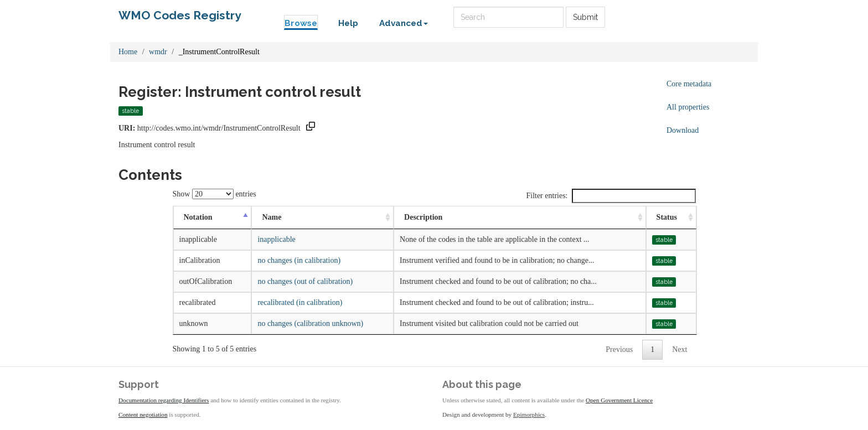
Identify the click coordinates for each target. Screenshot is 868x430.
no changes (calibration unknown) (310, 323)
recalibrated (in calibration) (300, 302)
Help (348, 23)
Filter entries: (611, 196)
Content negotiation (143, 415)
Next (680, 349)
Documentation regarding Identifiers (164, 400)
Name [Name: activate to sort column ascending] (272, 217)
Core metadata (689, 84)
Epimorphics (529, 415)
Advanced (404, 23)
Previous (619, 349)
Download (683, 130)
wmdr (158, 52)
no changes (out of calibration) (305, 281)
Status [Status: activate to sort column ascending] (667, 217)
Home (128, 52)
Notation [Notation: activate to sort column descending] (198, 217)
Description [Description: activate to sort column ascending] (423, 217)
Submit (585, 17)
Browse (301, 23)
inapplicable (276, 239)
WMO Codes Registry (180, 15)
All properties (688, 107)
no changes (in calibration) (299, 260)
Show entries (215, 194)
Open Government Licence (619, 400)
